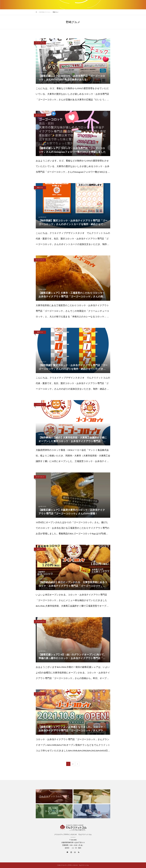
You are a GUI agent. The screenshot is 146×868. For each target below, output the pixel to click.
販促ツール (40, 188)
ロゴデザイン (40, 405)
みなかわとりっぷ (106, 5)
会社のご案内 (120, 5)
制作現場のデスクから (135, 5)
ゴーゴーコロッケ (40, 43)
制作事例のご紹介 (91, 5)
